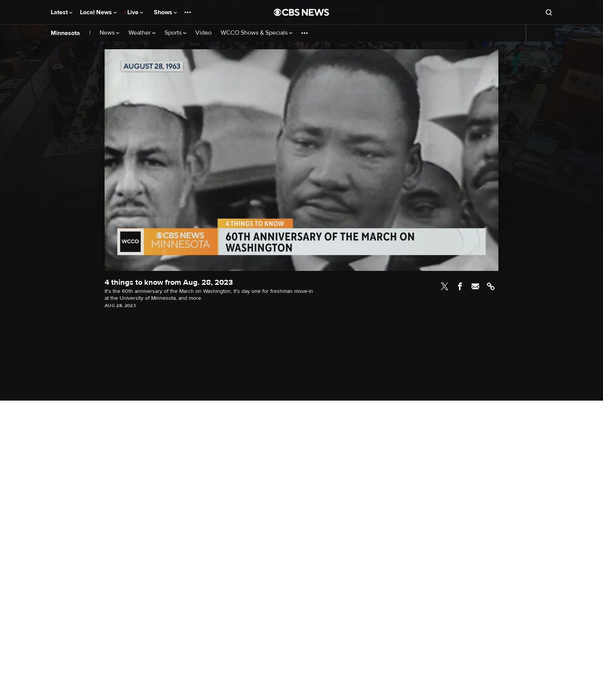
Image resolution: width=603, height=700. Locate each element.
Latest (62, 12)
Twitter (445, 286)
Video (203, 33)
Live (135, 12)
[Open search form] (549, 12)
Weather (142, 33)
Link (491, 286)
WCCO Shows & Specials (257, 33)
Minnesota (65, 33)
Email (475, 286)
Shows (165, 12)
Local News (98, 12)
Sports (175, 33)
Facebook (460, 286)
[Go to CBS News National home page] (301, 12)
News (109, 33)
